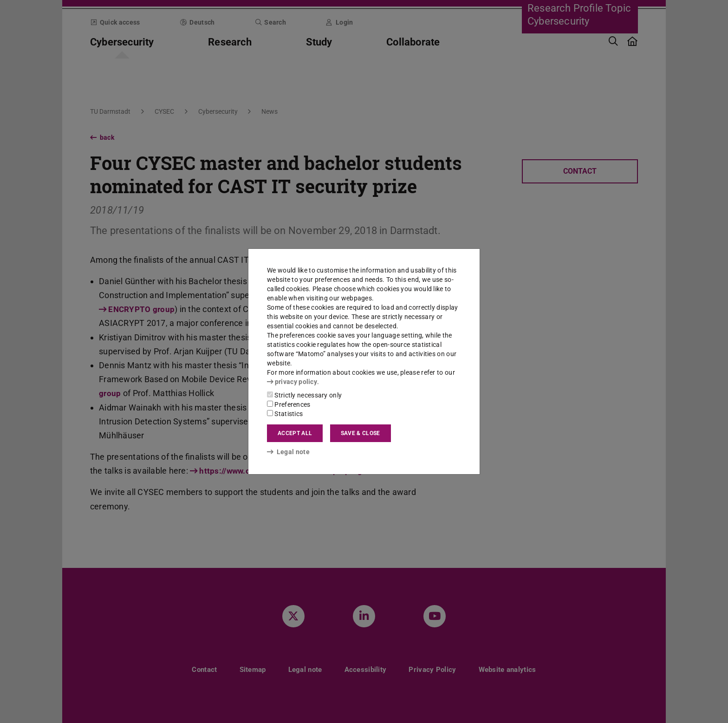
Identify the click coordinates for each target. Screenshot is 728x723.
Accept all (295, 433)
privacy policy (292, 382)
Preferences (289, 404)
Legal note (288, 452)
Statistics (285, 414)
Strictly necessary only (304, 395)
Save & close (361, 433)
